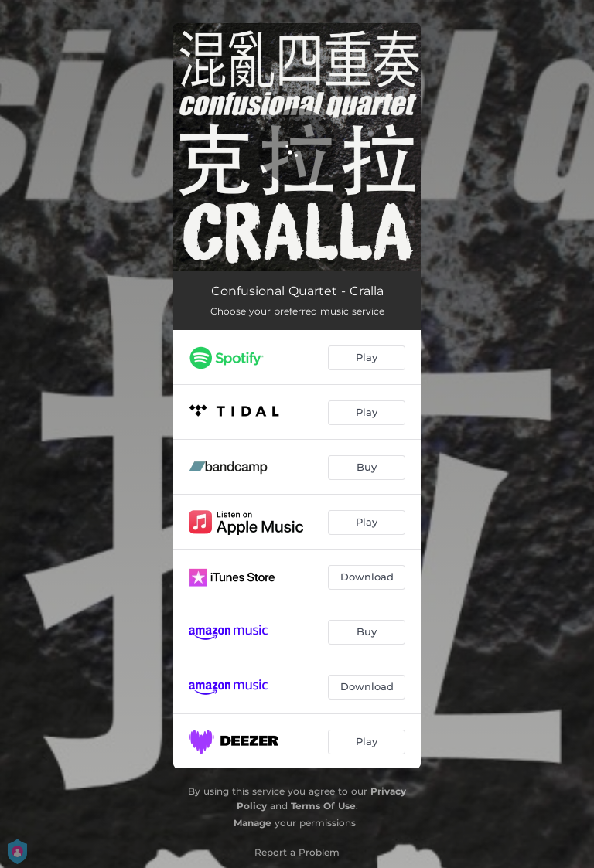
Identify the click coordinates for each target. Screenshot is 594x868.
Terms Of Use (323, 806)
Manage (253, 823)
